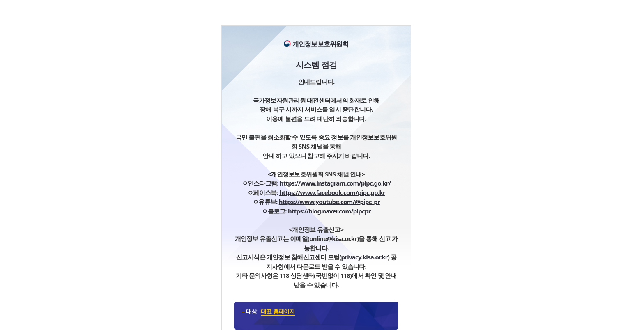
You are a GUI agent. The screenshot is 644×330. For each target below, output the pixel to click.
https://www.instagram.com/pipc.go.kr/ (335, 183)
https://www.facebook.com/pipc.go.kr (332, 192)
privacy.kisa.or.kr (365, 257)
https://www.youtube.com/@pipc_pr (329, 202)
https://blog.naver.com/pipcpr (329, 211)
